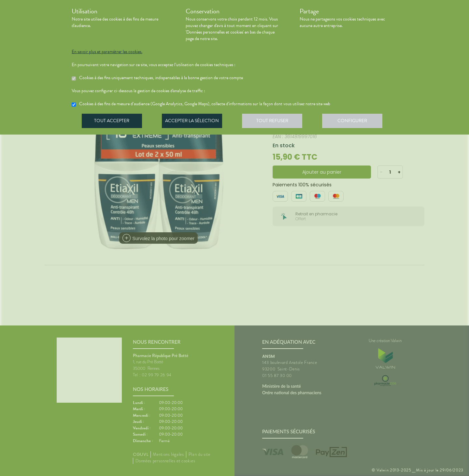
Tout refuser (275, 122)
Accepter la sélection (194, 122)
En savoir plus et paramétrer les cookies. (107, 52)
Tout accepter (112, 122)
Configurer (357, 122)
